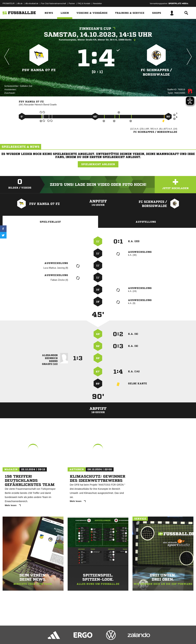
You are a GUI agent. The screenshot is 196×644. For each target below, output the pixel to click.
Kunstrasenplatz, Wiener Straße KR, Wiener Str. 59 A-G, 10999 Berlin (98, 40)
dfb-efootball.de (32, 3)
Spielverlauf (50, 222)
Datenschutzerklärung (24, 636)
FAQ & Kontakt (84, 3)
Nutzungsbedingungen (46, 636)
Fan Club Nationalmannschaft (54, 3)
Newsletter (97, 3)
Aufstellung (146, 222)
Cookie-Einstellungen (103, 636)
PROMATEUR (9, 3)
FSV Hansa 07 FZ (39, 70)
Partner (72, 3)
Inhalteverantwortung (82, 636)
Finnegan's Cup (98, 29)
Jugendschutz (64, 636)
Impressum (7, 636)
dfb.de (20, 3)
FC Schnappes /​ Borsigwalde (156, 72)
